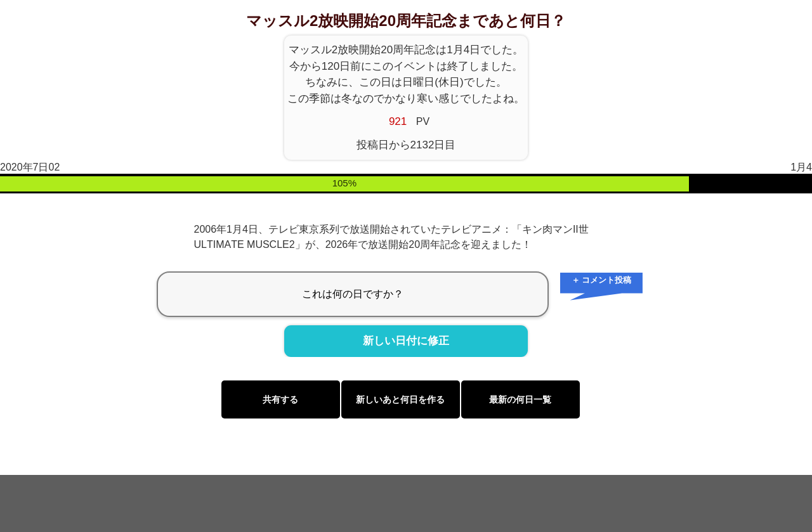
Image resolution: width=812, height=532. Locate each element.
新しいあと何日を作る (400, 399)
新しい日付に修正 (406, 341)
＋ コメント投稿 (602, 280)
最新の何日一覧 (520, 399)
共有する (280, 399)
